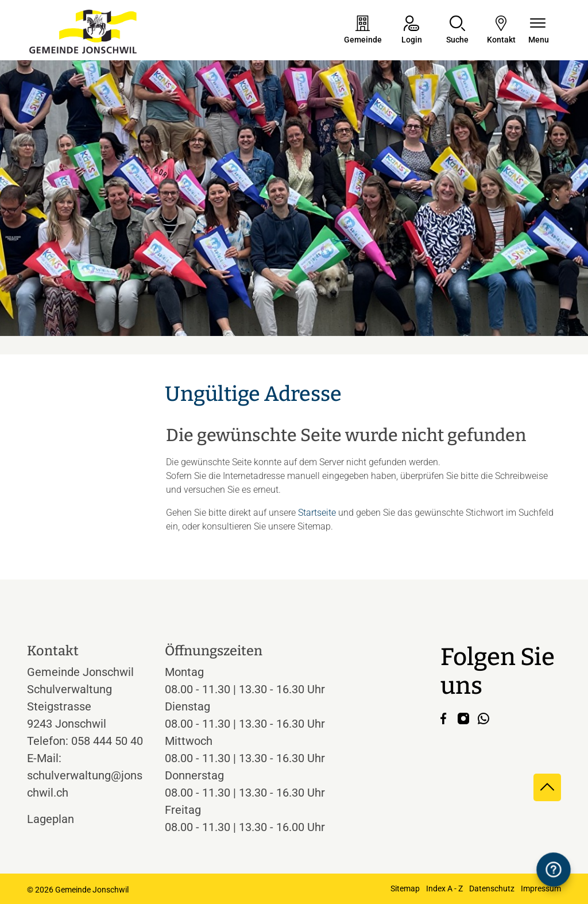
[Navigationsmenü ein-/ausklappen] (539, 31)
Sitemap (405, 888)
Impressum (541, 888)
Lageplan (61, 819)
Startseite (317, 513)
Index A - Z (444, 888)
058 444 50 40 (107, 741)
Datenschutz (492, 888)
